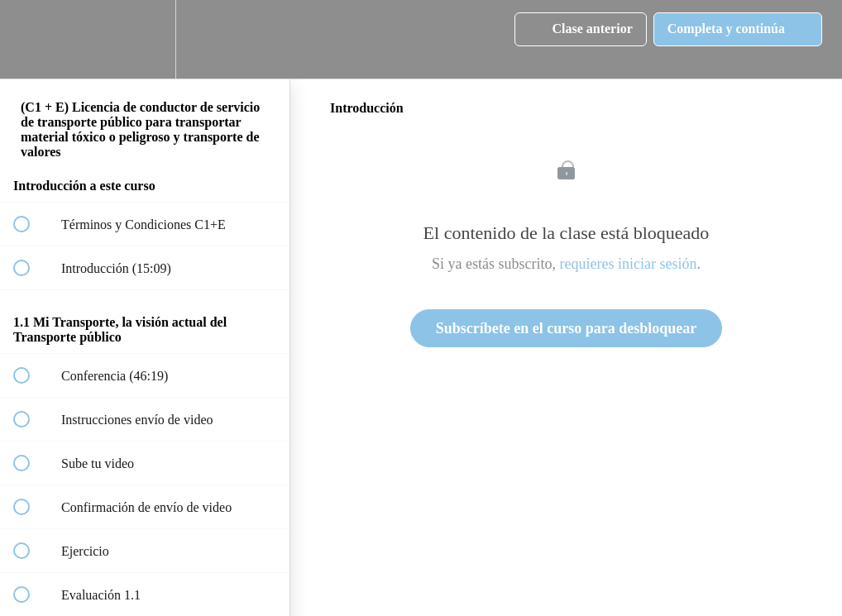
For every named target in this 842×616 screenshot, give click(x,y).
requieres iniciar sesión (629, 264)
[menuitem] (145, 39)
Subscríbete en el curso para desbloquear (567, 328)
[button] (31, 39)
